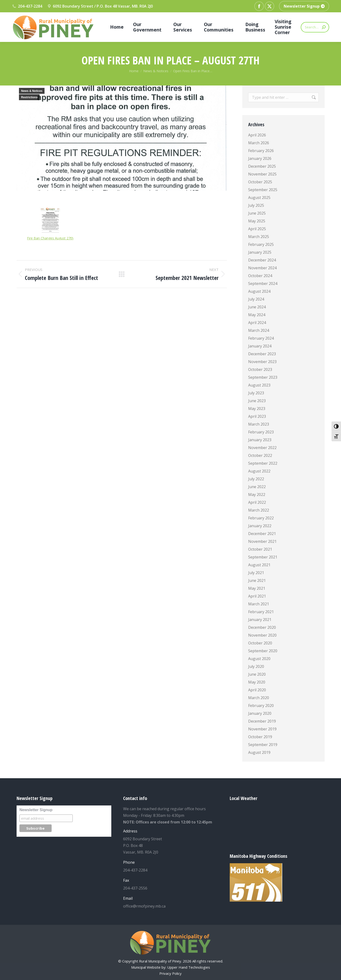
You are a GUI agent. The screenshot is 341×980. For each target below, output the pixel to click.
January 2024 (260, 346)
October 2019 (260, 737)
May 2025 (257, 221)
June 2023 (257, 401)
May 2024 (257, 315)
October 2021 (260, 549)
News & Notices (32, 91)
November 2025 (262, 174)
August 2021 (259, 565)
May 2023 (257, 409)
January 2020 (260, 713)
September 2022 (263, 463)
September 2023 (263, 377)
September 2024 (263, 283)
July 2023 (256, 393)
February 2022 (261, 518)
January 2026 (260, 158)
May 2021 (257, 588)
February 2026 (261, 151)
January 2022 (260, 526)
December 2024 (262, 260)
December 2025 (262, 166)
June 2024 (257, 307)
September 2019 (263, 745)
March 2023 (259, 424)
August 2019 (259, 752)
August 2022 (259, 471)
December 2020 (262, 627)
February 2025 (261, 244)
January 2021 (260, 620)
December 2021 (262, 534)
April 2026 (257, 135)
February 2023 (261, 432)
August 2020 (259, 659)
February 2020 (261, 706)
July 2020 (256, 666)
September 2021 (263, 557)
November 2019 (262, 729)
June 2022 (257, 487)
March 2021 (259, 604)
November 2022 (262, 448)
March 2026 (259, 143)
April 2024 (257, 323)
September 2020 (263, 651)
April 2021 (257, 596)
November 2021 (262, 541)
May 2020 (257, 682)
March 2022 (259, 510)
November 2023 (262, 362)
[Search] (315, 27)
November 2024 (262, 268)
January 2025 (260, 252)
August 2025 (259, 198)
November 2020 (262, 635)
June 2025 (257, 213)
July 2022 (256, 479)
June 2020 (257, 674)
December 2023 (262, 354)
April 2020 (257, 690)
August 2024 (259, 291)
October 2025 (260, 182)
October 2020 (260, 643)
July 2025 (256, 205)
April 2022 (257, 502)
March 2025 (259, 237)
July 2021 (256, 573)
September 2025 (263, 190)
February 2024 (261, 338)
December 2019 (262, 721)
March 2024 (259, 330)
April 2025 (257, 229)
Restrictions (29, 97)
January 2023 (260, 440)
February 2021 (261, 612)
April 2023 (257, 416)
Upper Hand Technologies (189, 967)
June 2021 (257, 580)
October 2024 (260, 276)
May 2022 (257, 494)
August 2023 (259, 385)
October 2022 (260, 455)
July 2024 (256, 299)
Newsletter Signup (36, 810)
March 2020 (259, 698)
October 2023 (260, 369)
